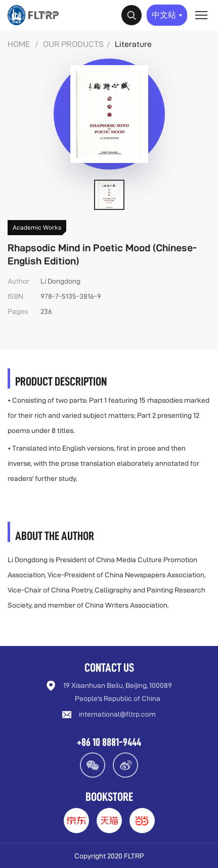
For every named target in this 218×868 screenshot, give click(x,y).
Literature (133, 44)
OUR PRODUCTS (73, 44)
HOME (19, 44)
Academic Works (37, 227)
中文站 (167, 15)
